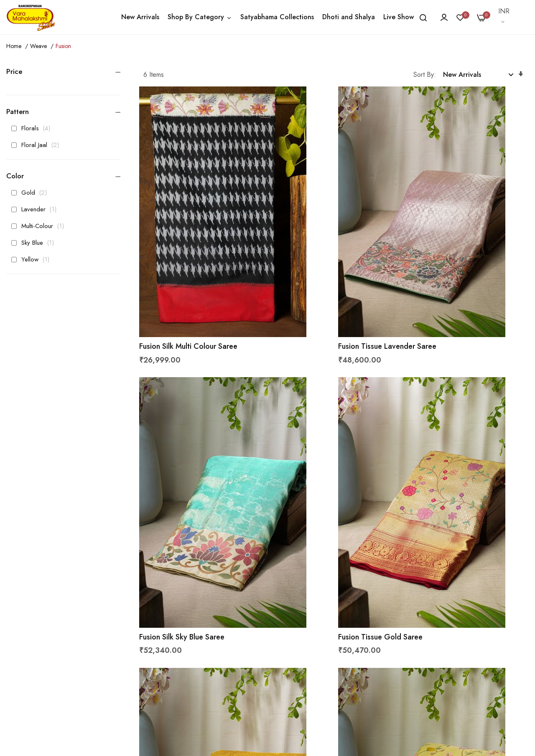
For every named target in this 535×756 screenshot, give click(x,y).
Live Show (399, 17)
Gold (31, 193)
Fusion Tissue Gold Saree (186, 501)
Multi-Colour (40, 226)
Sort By (424, 75)
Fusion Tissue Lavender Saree (325, 278)
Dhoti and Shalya (349, 17)
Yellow (33, 259)
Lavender (36, 209)
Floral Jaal (37, 145)
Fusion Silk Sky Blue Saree (451, 278)
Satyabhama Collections (277, 17)
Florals (33, 128)
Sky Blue (35, 243)
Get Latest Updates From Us (400, 660)
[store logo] (31, 17)
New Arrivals (140, 17)
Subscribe (507, 619)
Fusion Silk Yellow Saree (448, 501)
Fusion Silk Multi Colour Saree (192, 278)
